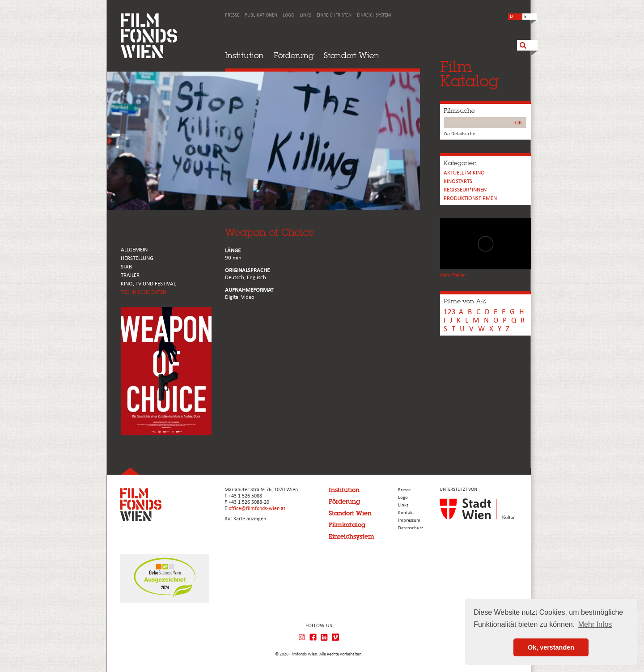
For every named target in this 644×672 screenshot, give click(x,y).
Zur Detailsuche (459, 134)
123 (450, 312)
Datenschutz (411, 528)
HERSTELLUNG (137, 258)
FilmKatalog (469, 74)
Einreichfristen (334, 15)
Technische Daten (144, 292)
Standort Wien (352, 55)
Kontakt (406, 513)
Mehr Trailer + (454, 275)
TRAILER (130, 275)
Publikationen (261, 15)
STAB (126, 267)
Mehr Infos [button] (595, 624)
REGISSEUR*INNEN (465, 190)
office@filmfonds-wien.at (257, 509)
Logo (288, 15)
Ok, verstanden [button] (551, 647)
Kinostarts (458, 181)
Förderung (294, 55)
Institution (244, 55)
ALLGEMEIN (134, 250)
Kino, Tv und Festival (148, 284)
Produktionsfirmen (470, 198)
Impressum (409, 521)
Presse (232, 15)
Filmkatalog (347, 525)
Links (305, 15)
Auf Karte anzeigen (245, 519)
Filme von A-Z (465, 301)
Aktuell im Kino (464, 173)
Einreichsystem (374, 15)
